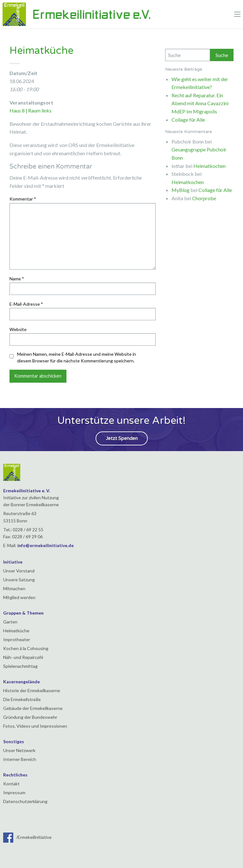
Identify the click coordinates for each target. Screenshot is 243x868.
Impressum (14, 792)
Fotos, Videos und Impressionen (35, 726)
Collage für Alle (188, 120)
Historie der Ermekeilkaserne (32, 690)
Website (18, 329)
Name (17, 279)
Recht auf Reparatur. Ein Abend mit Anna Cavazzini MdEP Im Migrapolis (200, 103)
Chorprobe (204, 198)
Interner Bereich (20, 759)
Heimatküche (16, 631)
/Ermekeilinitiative (27, 837)
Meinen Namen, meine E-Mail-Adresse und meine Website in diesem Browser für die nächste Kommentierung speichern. (77, 357)
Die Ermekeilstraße (22, 699)
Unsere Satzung (19, 580)
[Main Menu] (237, 14)
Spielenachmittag (20, 666)
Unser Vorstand (19, 571)
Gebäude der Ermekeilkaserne (33, 708)
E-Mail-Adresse (26, 304)
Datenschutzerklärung (25, 801)
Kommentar (23, 199)
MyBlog (181, 190)
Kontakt (11, 784)
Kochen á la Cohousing (26, 648)
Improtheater (17, 639)
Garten (10, 622)
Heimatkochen (209, 166)
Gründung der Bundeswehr (30, 717)
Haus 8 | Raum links (31, 110)
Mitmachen (14, 588)
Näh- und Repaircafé (23, 657)
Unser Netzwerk (19, 750)
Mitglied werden (19, 597)
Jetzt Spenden (122, 438)
